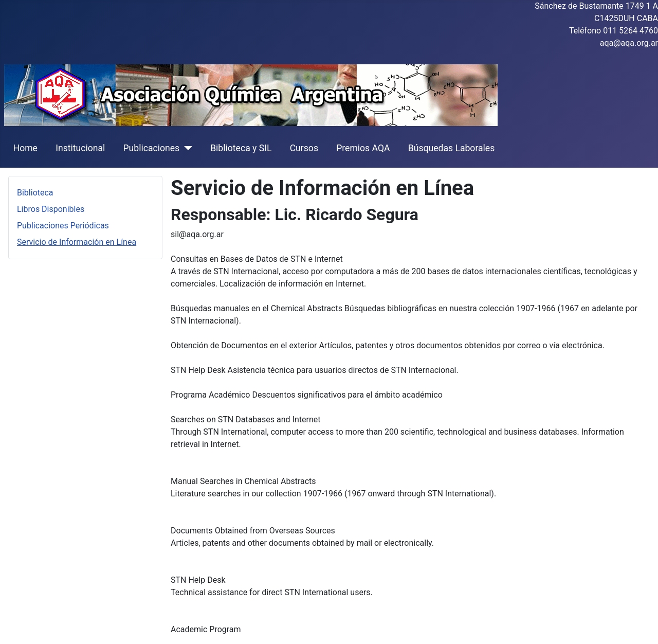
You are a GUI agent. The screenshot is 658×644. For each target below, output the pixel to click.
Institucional (80, 148)
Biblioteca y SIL (241, 148)
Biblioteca (35, 193)
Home (25, 148)
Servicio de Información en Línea (77, 242)
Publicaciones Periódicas (63, 226)
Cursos (304, 148)
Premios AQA (363, 148)
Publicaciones (151, 148)
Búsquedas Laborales (452, 148)
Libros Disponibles (51, 209)
